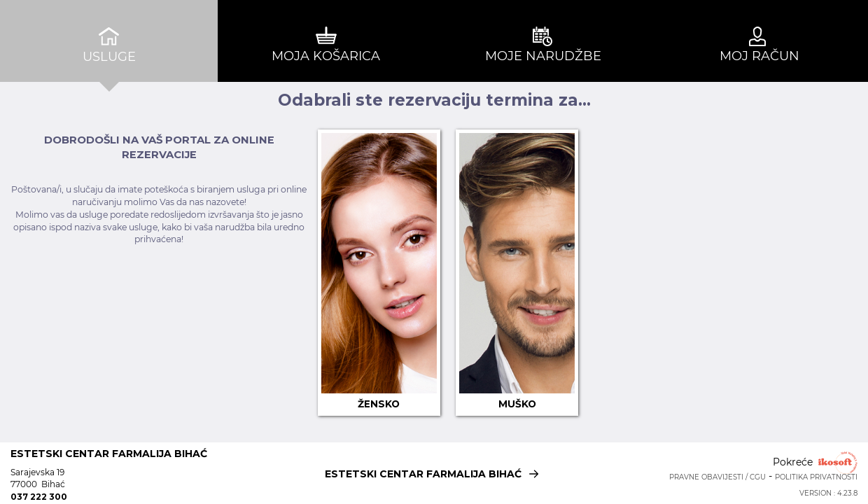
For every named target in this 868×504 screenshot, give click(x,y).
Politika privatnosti (816, 477)
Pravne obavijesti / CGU (717, 477)
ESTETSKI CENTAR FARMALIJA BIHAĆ (434, 472)
